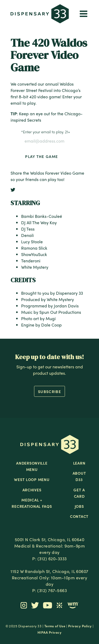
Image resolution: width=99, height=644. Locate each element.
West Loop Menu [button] (32, 479)
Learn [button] (79, 463)
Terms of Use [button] (55, 626)
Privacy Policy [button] (80, 626)
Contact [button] (79, 516)
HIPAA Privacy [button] (49, 632)
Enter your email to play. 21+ (46, 132)
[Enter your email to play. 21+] (49, 141)
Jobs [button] (79, 506)
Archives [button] (32, 490)
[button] (40, 15)
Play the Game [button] (41, 156)
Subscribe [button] (49, 391)
